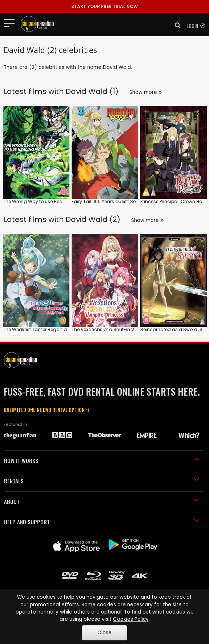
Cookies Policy (131, 619)
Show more (146, 92)
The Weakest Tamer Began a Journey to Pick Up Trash (62, 329)
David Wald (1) (92, 91)
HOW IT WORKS (102, 461)
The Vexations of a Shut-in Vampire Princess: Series (128, 329)
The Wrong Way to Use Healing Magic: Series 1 (53, 201)
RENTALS (102, 481)
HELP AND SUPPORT (102, 522)
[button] (176, 25)
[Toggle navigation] (11, 23)
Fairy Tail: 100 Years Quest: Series (107, 201)
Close (104, 633)
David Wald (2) (93, 219)
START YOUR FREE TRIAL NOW (104, 6)
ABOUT (102, 501)
